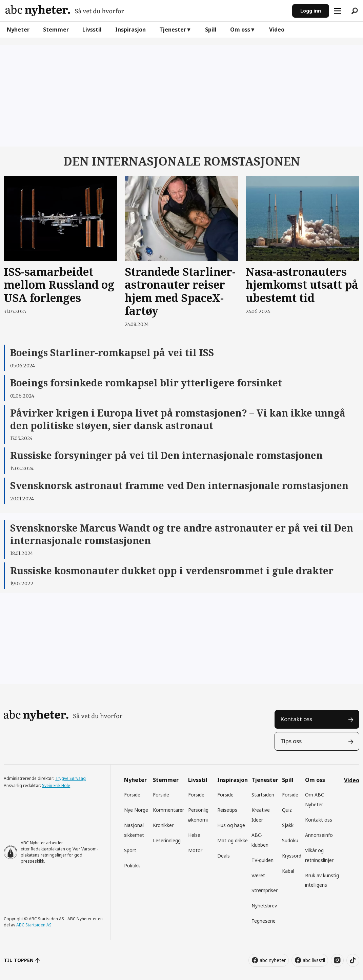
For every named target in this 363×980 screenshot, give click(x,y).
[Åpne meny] (338, 11)
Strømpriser (265, 890)
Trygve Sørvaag (70, 778)
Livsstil (92, 30)
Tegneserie (264, 921)
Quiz (287, 810)
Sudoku (290, 840)
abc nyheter (273, 960)
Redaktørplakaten (48, 849)
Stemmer (56, 30)
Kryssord (292, 856)
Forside (132, 795)
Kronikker (163, 825)
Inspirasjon (130, 30)
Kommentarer (168, 810)
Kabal (288, 871)
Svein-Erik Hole (56, 785)
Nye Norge (136, 810)
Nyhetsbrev (264, 906)
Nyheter (18, 30)
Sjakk (288, 825)
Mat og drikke (233, 840)
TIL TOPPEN (19, 960)
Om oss (240, 30)
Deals (224, 856)
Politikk (132, 866)
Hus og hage (231, 825)
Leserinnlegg (167, 840)
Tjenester (173, 30)
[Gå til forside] (65, 11)
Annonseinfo (319, 835)
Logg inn (311, 11)
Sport (130, 850)
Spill (211, 30)
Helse (194, 835)
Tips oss (291, 741)
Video (277, 30)
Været (258, 875)
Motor (195, 850)
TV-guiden (263, 860)
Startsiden (263, 795)
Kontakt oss (296, 719)
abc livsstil (314, 960)
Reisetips (227, 810)
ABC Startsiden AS (34, 925)
